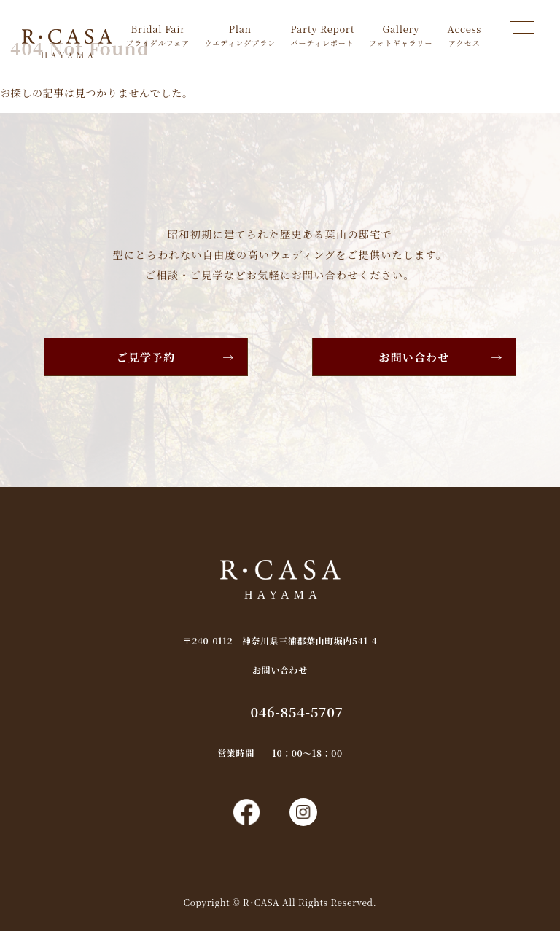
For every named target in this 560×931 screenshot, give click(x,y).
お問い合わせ (415, 357)
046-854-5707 (296, 712)
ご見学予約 (146, 357)
